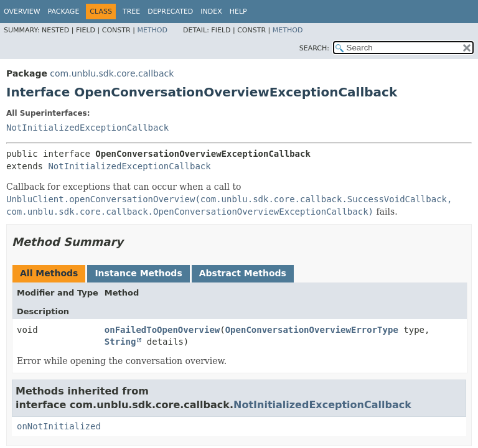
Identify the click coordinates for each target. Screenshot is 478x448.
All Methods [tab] (49, 273)
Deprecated (170, 12)
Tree (131, 12)
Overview (22, 12)
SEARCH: (314, 48)
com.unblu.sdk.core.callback (112, 73)
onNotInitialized (59, 426)
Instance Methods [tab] (138, 273)
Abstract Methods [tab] (243, 273)
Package (64, 12)
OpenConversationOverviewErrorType (312, 330)
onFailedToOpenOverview (162, 330)
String (120, 342)
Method (152, 30)
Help (238, 12)
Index (211, 12)
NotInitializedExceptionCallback (87, 128)
